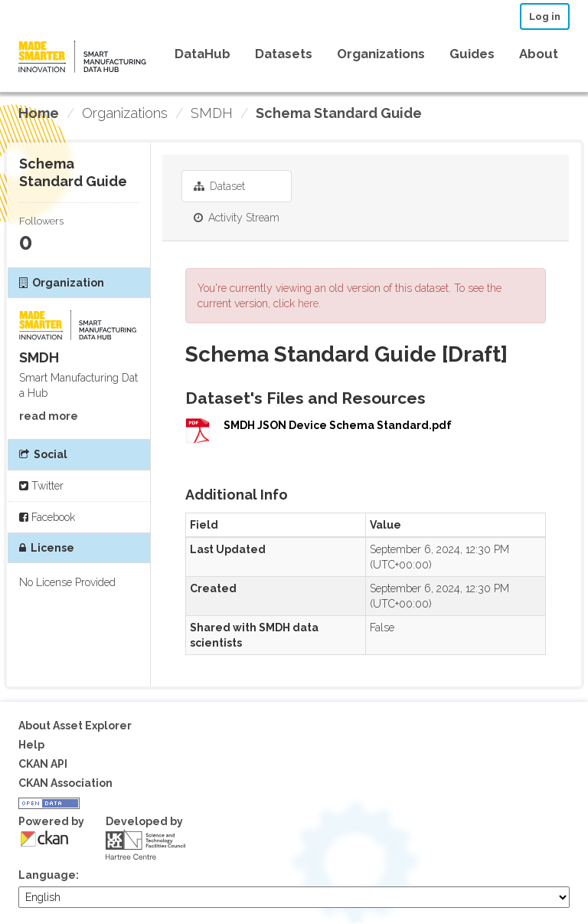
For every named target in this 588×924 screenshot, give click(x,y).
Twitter (41, 486)
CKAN (44, 839)
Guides (472, 54)
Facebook (47, 517)
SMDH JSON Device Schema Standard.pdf (338, 425)
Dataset (219, 186)
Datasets (284, 54)
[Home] (39, 113)
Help (31, 745)
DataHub (203, 54)
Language (47, 875)
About (539, 54)
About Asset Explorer (75, 726)
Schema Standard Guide (339, 113)
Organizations (381, 54)
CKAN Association (65, 783)
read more (49, 416)
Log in (545, 16)
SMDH (212, 113)
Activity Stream (237, 218)
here (308, 303)
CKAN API (43, 764)
